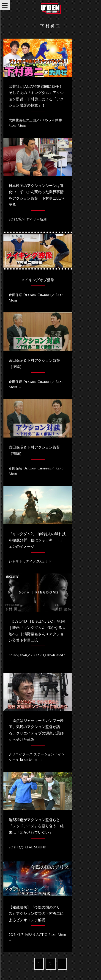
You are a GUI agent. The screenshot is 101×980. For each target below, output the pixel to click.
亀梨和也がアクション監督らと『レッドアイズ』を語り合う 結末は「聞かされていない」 (36, 826)
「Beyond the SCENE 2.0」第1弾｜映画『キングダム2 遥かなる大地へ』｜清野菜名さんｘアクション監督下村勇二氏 (37, 631)
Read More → (20, 126)
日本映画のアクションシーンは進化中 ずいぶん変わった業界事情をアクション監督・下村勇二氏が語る (36, 195)
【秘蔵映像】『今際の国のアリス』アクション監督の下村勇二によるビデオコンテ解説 (36, 913)
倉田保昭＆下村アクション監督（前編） (34, 450)
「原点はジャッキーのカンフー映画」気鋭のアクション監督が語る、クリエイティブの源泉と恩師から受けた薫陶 (36, 730)
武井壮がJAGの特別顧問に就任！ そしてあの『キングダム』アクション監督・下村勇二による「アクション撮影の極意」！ (37, 96)
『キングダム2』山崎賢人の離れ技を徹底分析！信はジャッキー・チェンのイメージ (37, 540)
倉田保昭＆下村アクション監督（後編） (34, 363)
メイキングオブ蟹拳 (38, 280)
